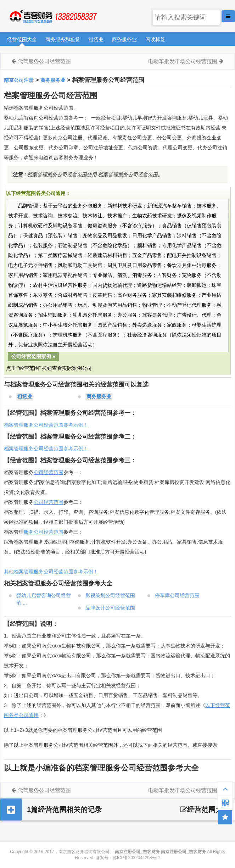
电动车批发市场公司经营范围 (183, 61)
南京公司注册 (19, 80)
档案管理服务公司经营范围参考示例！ (46, 425)
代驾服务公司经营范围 (44, 61)
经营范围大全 (22, 39)
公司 (39, 502)
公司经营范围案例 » (33, 356)
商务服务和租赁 (63, 39)
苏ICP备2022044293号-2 (136, 858)
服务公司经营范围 (44, 532)
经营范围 (54, 502)
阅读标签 (155, 39)
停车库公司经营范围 (177, 595)
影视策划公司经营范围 (110, 595)
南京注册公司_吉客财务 (53, 16)
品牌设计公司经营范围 (110, 608)
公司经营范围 (49, 472)
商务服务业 (124, 39)
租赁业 (96, 39)
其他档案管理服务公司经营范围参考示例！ (51, 572)
